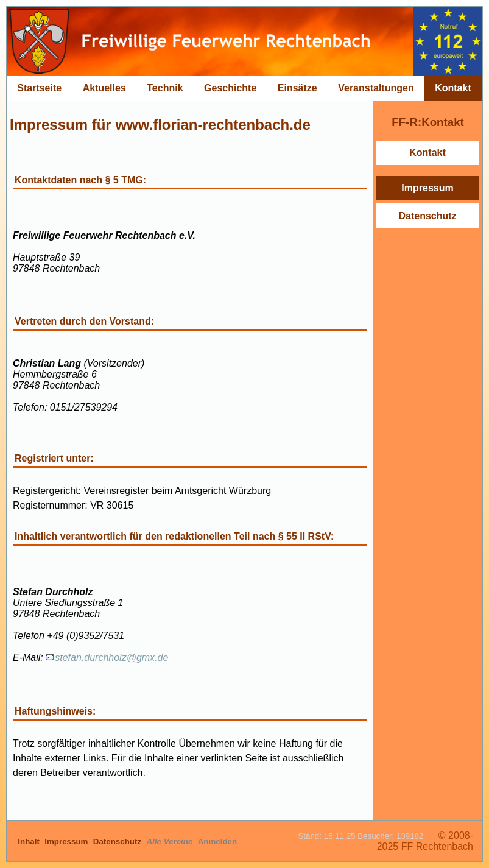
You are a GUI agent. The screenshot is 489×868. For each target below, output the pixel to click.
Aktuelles (104, 88)
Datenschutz (427, 216)
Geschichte (230, 88)
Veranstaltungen (376, 88)
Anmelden (217, 842)
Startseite (39, 88)
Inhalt (30, 842)
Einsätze (297, 88)
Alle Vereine (171, 842)
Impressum (427, 188)
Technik (165, 88)
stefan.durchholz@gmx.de (111, 658)
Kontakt (453, 88)
